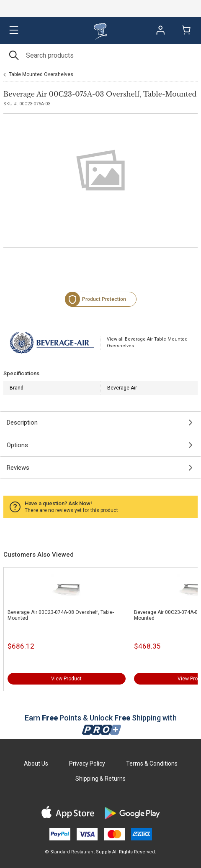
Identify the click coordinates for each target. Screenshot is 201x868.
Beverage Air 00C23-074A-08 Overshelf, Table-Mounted (61, 615)
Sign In (160, 30)
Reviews (18, 468)
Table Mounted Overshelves (41, 74)
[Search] (100, 55)
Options (17, 445)
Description (22, 423)
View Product (66, 679)
